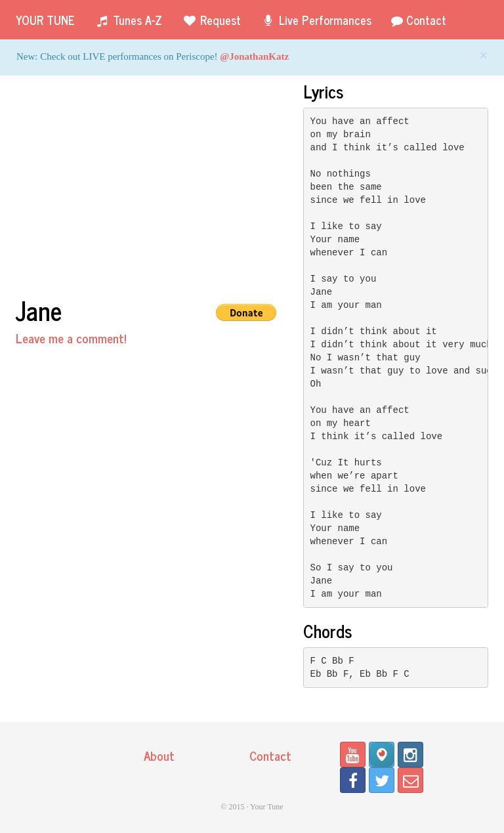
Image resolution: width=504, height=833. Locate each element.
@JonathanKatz (254, 56)
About (159, 755)
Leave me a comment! (71, 338)
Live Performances (316, 20)
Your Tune (45, 20)
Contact (419, 20)
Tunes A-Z (128, 20)
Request (211, 20)
